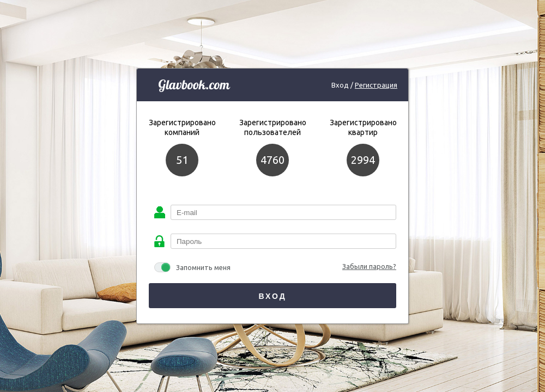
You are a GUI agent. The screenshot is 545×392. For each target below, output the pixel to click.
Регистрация (376, 85)
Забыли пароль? (369, 266)
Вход (272, 296)
